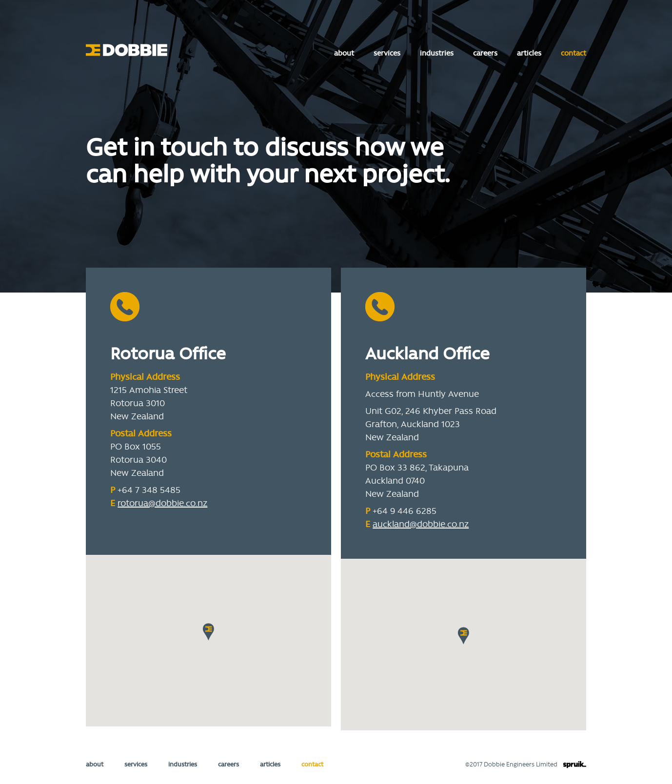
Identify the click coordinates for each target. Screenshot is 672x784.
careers (485, 53)
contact (573, 53)
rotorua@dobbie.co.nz (162, 503)
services (387, 53)
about (344, 53)
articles (529, 53)
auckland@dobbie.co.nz (421, 524)
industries (437, 53)
